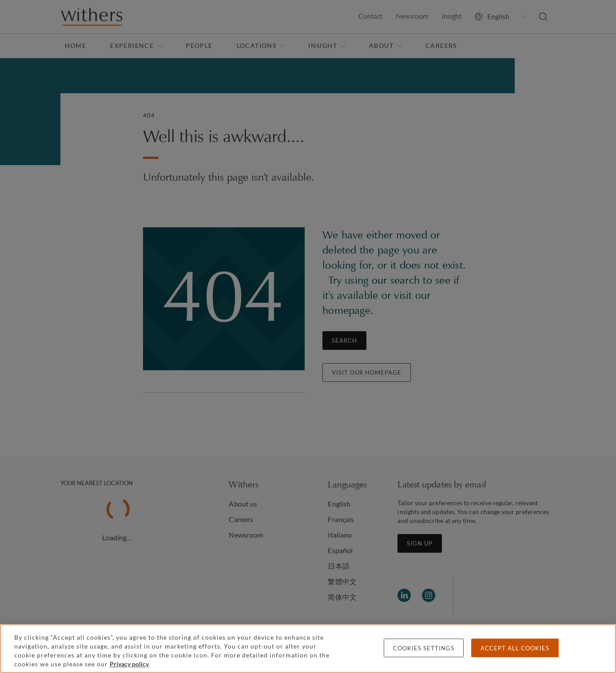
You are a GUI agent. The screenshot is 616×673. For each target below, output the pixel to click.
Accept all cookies (515, 648)
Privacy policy (129, 664)
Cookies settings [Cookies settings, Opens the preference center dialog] (424, 648)
